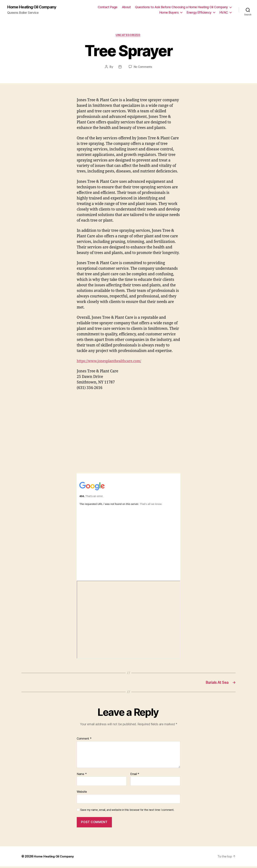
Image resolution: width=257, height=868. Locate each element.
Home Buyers (169, 13)
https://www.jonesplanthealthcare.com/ (112, 362)
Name (82, 776)
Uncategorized (128, 36)
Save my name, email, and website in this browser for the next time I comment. (127, 811)
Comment (84, 740)
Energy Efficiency (199, 13)
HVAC (224, 13)
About (126, 7)
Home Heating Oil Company (34, 7)
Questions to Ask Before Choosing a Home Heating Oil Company (182, 7)
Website (82, 793)
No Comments (143, 68)
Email (135, 776)
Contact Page (108, 7)
